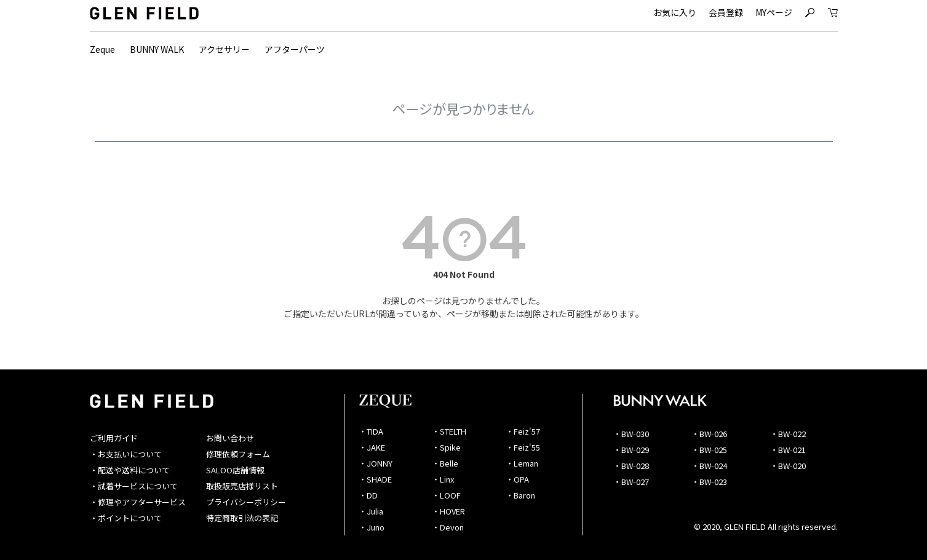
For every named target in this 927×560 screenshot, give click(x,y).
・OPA (517, 479)
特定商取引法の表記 (242, 518)
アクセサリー (224, 49)
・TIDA (371, 431)
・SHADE (375, 479)
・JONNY (376, 463)
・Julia (371, 511)
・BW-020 (788, 466)
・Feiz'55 (523, 447)
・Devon (448, 527)
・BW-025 (709, 450)
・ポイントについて (126, 518)
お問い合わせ (230, 438)
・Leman (522, 463)
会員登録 (726, 12)
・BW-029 (631, 450)
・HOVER (448, 511)
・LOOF (446, 495)
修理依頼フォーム (238, 454)
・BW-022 (788, 434)
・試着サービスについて (134, 486)
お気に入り (675, 12)
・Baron (520, 495)
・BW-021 (788, 450)
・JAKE (372, 447)
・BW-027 (631, 482)
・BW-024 (709, 466)
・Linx (443, 479)
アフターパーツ (295, 49)
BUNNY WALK (157, 49)
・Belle (445, 463)
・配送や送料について (130, 470)
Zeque (102, 49)
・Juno (372, 527)
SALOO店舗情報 (235, 470)
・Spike (446, 447)
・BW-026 (709, 434)
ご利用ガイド (114, 438)
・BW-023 (709, 482)
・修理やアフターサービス (138, 502)
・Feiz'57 (523, 431)
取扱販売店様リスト (242, 486)
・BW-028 (631, 466)
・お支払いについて (126, 454)
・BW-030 (631, 434)
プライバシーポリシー (246, 502)
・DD (368, 495)
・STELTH (449, 431)
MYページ (774, 12)
